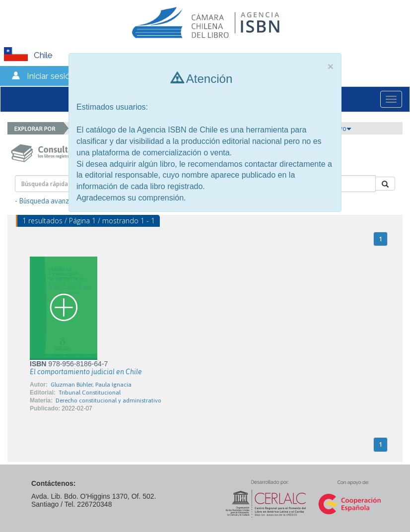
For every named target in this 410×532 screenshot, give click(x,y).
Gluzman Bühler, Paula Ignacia (91, 385)
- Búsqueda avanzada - (50, 201)
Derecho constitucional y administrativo (108, 400)
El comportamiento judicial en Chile (86, 372)
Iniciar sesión (51, 76)
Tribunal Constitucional (90, 393)
